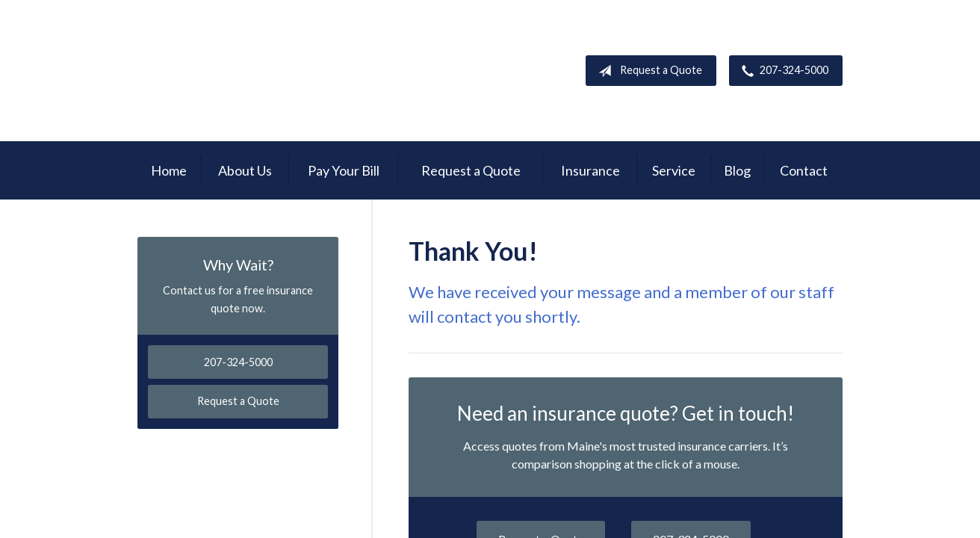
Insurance (590, 170)
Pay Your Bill (344, 170)
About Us (245, 170)
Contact (804, 170)
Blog (737, 170)
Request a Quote (647, 71)
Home (169, 170)
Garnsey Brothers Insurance (236, 71)
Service (674, 170)
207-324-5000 (782, 71)
